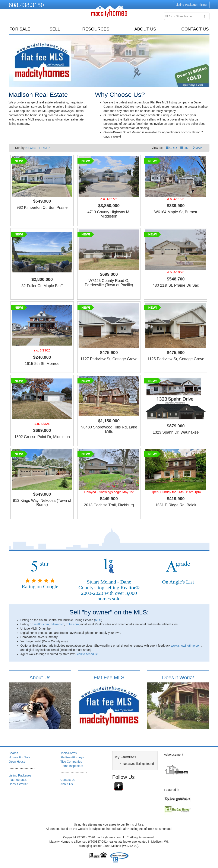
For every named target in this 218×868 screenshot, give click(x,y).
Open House (17, 762)
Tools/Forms (69, 753)
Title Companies (71, 762)
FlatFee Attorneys (72, 757)
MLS (98, 620)
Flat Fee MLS (109, 677)
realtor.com (41, 624)
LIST (185, 148)
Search (13, 753)
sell (55, 29)
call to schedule (88, 654)
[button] (197, 148)
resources (96, 29)
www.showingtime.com (186, 646)
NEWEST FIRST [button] (37, 148)
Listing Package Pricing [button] (191, 5)
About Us (145, 29)
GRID (171, 148)
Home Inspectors (72, 766)
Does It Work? (18, 784)
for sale (20, 29)
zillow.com (57, 624)
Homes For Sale (20, 757)
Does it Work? (178, 677)
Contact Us (195, 29)
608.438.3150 (26, 5)
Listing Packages (20, 775)
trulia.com (72, 624)
